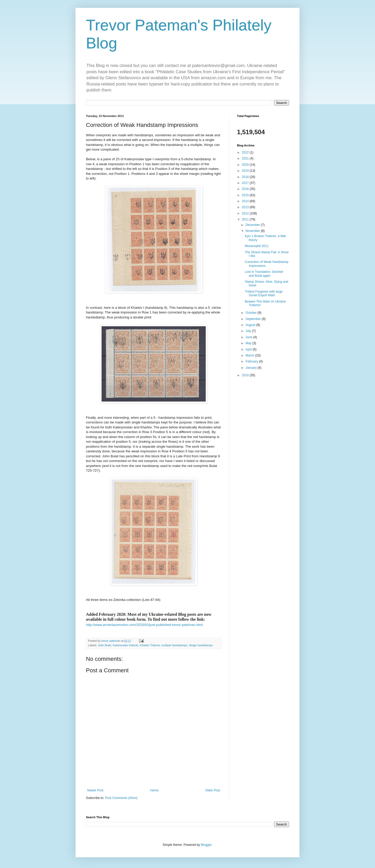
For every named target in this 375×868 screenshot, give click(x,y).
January (252, 368)
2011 (246, 219)
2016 (246, 189)
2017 (246, 183)
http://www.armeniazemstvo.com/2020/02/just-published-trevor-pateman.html (144, 625)
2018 (246, 177)
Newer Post (95, 790)
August (251, 325)
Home (154, 790)
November (253, 231)
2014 (246, 201)
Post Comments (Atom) (121, 798)
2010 (246, 375)
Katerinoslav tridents (126, 645)
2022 (246, 152)
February (252, 361)
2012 (246, 213)
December (253, 225)
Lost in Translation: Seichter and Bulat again (264, 274)
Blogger (206, 845)
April (249, 349)
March (250, 355)
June (249, 337)
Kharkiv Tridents (150, 645)
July (249, 331)
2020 (246, 165)
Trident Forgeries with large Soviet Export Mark (264, 293)
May (249, 343)
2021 (246, 158)
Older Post (213, 790)
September (254, 319)
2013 (246, 207)
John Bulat (105, 645)
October (252, 313)
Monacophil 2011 (257, 246)
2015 (246, 195)
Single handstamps (201, 645)
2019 (246, 171)
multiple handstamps (174, 645)
